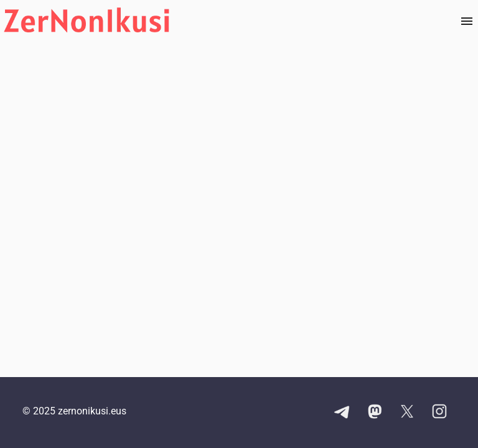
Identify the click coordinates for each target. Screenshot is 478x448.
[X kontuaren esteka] (407, 413)
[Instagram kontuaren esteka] (439, 413)
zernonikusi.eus (92, 411)
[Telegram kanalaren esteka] (342, 413)
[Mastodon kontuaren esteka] (375, 413)
